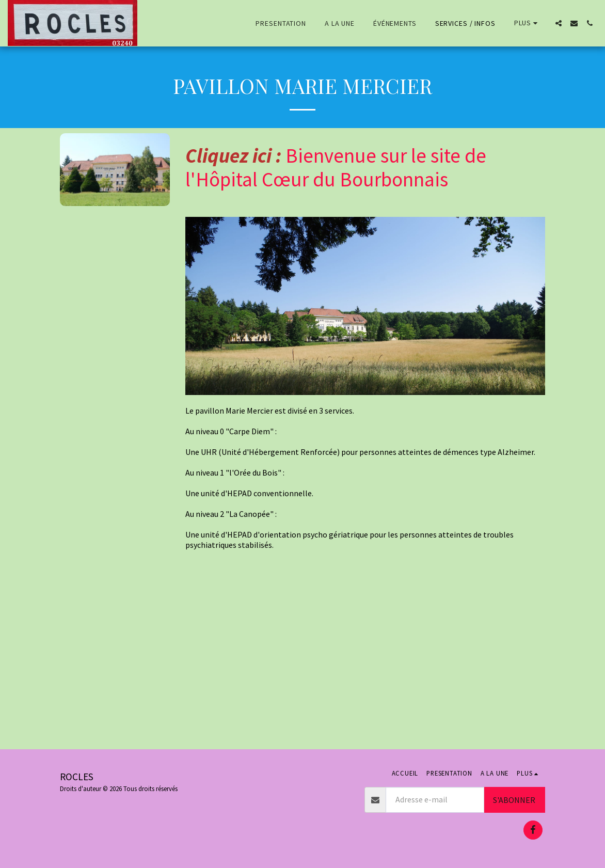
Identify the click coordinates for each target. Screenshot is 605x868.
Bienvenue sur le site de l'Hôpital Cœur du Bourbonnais (336, 168)
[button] (559, 23)
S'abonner (514, 800)
